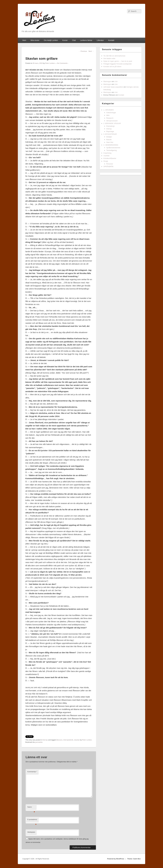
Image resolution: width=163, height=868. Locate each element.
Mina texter (35, 40)
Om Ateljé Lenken (51, 40)
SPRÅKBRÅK (108, 167)
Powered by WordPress (116, 859)
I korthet (106, 156)
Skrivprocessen (112, 121)
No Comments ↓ (63, 63)
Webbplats (31, 832)
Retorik (109, 140)
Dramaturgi (110, 126)
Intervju (45, 740)
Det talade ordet (109, 58)
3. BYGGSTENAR (110, 134)
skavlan (77, 740)
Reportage (110, 131)
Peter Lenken (50, 63)
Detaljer (109, 137)
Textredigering (112, 150)
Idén (108, 115)
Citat (74, 40)
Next (91, 51)
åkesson (59, 740)
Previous (83, 51)
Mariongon (107, 81)
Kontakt (111, 40)
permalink (39, 742)
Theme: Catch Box (134, 859)
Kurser (65, 40)
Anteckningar (111, 113)
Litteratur (100, 40)
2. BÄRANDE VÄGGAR (112, 123)
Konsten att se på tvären (112, 67)
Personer (110, 164)
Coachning (107, 153)
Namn (31, 808)
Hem (24, 40)
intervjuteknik (68, 740)
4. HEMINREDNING (111, 145)
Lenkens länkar (86, 40)
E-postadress (32, 820)
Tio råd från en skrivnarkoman (114, 56)
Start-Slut (110, 142)
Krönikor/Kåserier (110, 158)
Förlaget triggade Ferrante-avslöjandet (117, 64)
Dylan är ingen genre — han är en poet (118, 61)
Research (110, 118)
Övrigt (106, 161)
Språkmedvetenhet (113, 148)
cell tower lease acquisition (113, 87)
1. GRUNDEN (108, 110)
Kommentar (32, 772)
